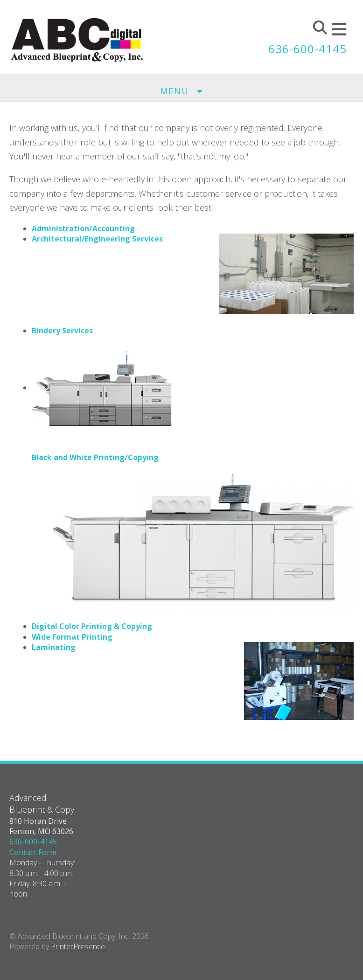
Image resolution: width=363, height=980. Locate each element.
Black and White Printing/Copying (95, 457)
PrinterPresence (78, 946)
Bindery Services (62, 331)
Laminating (54, 647)
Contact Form (33, 852)
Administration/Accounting (83, 228)
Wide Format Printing (72, 637)
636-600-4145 (307, 49)
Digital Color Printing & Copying (92, 626)
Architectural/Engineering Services (97, 239)
